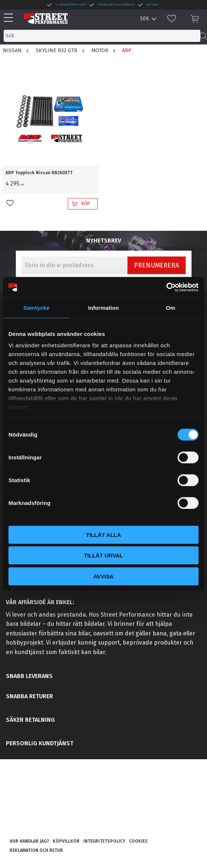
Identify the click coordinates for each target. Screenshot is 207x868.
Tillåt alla (103, 535)
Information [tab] (103, 307)
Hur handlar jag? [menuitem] (29, 841)
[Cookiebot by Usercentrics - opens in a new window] (166, 287)
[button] (10, 18)
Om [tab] (170, 307)
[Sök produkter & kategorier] (102, 36)
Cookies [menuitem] (138, 841)
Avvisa (104, 576)
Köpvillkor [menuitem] (66, 841)
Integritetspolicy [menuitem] (104, 841)
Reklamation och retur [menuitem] (36, 850)
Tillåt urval (103, 555)
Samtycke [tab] (37, 307)
